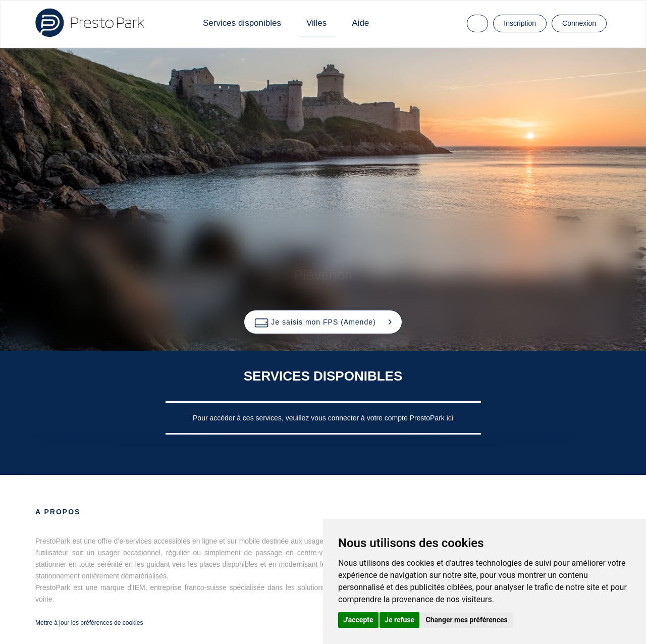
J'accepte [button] (358, 620)
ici (450, 418)
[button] (323, 322)
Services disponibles (242, 23)
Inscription (520, 23)
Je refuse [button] (399, 620)
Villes (316, 23)
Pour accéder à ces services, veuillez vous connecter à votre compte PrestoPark (320, 418)
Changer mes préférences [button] (467, 620)
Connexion (579, 23)
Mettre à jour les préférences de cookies (89, 623)
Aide (360, 23)
